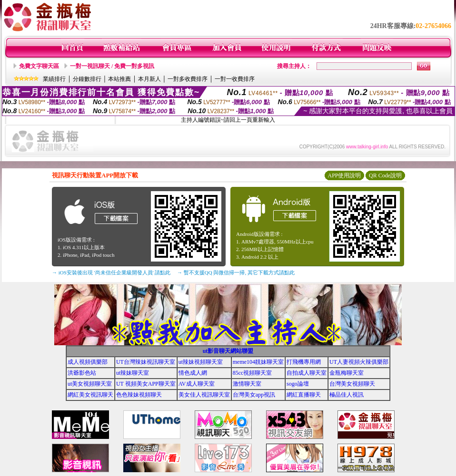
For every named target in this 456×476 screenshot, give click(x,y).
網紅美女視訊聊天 (90, 395)
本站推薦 (119, 79)
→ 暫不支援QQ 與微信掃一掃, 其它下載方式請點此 (236, 272)
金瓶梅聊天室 (347, 373)
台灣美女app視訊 (254, 395)
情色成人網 (193, 373)
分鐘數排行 (87, 79)
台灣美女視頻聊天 (352, 384)
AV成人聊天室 (197, 384)
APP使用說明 (344, 175)
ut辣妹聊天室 (133, 373)
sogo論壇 (298, 384)
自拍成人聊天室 (307, 373)
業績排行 (54, 79)
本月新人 (149, 79)
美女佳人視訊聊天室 (204, 395)
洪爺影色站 (82, 373)
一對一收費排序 (235, 79)
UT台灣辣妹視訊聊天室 (146, 362)
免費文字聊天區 (39, 66)
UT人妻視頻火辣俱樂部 (359, 362)
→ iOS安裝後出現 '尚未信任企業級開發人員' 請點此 (111, 272)
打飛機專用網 (304, 362)
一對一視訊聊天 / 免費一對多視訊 (112, 66)
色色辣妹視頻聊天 (139, 395)
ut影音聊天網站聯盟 (228, 351)
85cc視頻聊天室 (253, 373)
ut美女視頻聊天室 (90, 384)
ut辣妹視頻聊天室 (201, 362)
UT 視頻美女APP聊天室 (146, 384)
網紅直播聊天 (304, 395)
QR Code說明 (385, 175)
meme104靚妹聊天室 (258, 362)
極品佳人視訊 (347, 395)
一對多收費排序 (188, 79)
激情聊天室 (247, 384)
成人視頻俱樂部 (88, 362)
